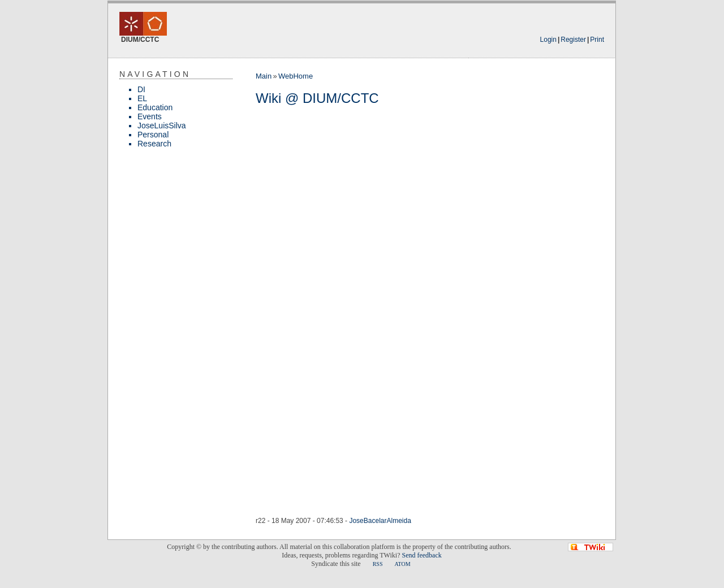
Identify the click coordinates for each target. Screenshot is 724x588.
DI (141, 89)
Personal (153, 135)
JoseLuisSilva (162, 126)
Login (548, 40)
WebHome (296, 76)
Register (573, 40)
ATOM (402, 564)
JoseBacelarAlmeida (380, 521)
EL (142, 98)
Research (154, 144)
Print (597, 40)
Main (264, 76)
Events (150, 116)
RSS (378, 564)
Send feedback (421, 555)
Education (155, 107)
